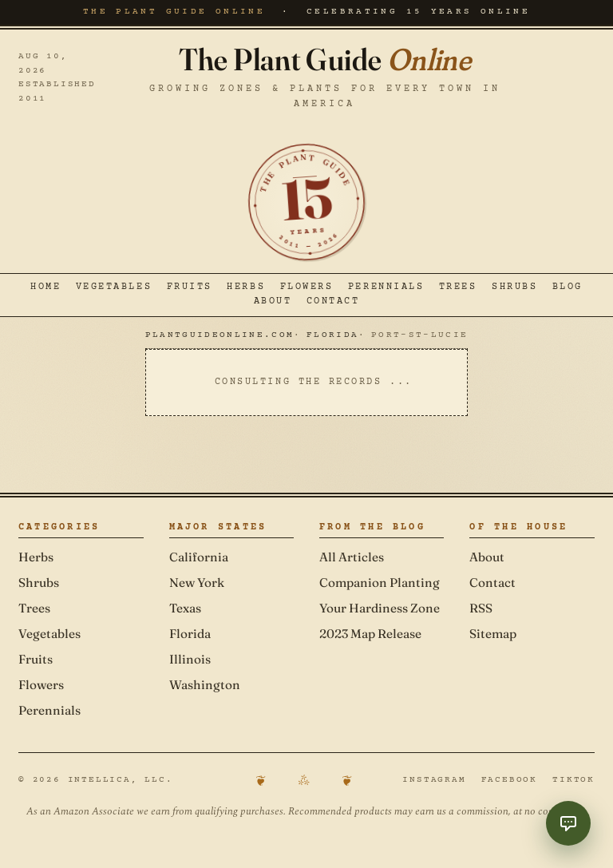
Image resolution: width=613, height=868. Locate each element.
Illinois (190, 659)
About (273, 301)
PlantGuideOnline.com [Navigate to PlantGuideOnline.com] (219, 335)
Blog (568, 288)
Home (45, 288)
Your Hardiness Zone (380, 608)
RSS (481, 608)
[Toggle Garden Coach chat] (568, 823)
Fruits (190, 288)
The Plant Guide (325, 59)
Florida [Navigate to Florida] (332, 335)
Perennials (386, 288)
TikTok (573, 780)
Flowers (307, 288)
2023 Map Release (370, 634)
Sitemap (493, 634)
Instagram (434, 780)
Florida (190, 634)
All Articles (352, 557)
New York (197, 583)
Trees (458, 288)
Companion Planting (380, 583)
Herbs (246, 288)
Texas (185, 608)
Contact (333, 301)
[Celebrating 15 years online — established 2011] (306, 202)
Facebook (509, 780)
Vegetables (114, 288)
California (199, 557)
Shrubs (514, 288)
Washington (205, 685)
